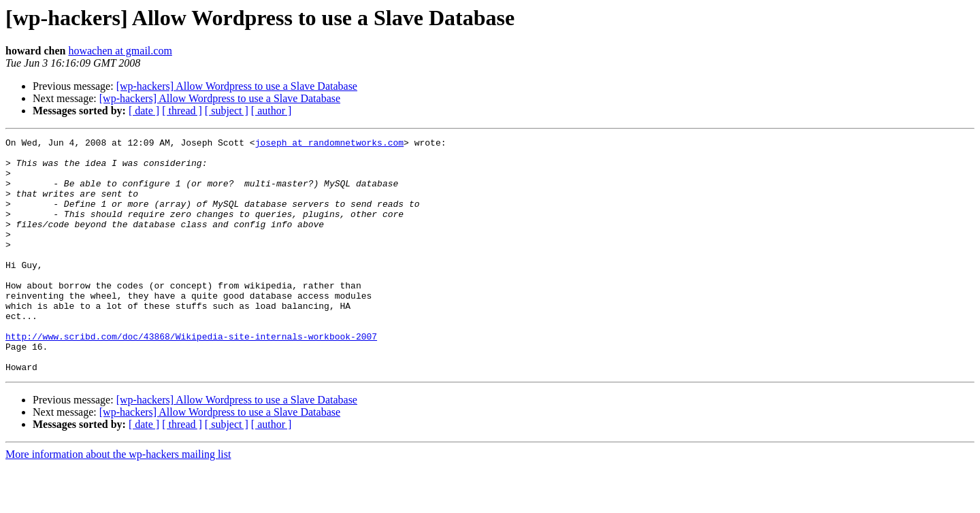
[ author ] (272, 111)
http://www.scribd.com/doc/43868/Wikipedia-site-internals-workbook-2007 (191, 377)
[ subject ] (227, 111)
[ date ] (144, 111)
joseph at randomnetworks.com (329, 144)
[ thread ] (182, 111)
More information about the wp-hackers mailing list (118, 501)
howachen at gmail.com (120, 51)
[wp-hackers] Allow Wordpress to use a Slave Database (237, 86)
